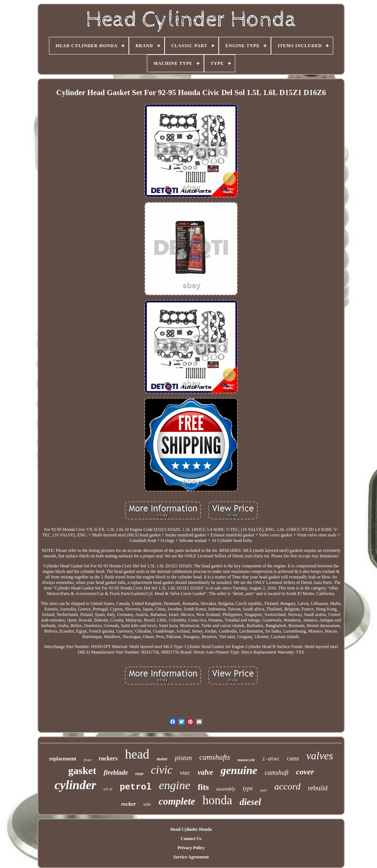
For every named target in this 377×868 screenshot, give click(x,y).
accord (287, 786)
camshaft (277, 773)
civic (162, 770)
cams (293, 758)
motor (162, 759)
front (87, 760)
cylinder (75, 785)
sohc (147, 804)
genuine (239, 770)
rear (139, 773)
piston (183, 758)
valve (205, 772)
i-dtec (271, 759)
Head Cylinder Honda (191, 829)
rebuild (318, 788)
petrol (135, 787)
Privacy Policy (191, 848)
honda (217, 800)
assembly (226, 789)
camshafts (215, 757)
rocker (128, 804)
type (248, 788)
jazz (264, 790)
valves (320, 756)
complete (177, 801)
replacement (63, 759)
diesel (250, 802)
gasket (82, 771)
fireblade (116, 773)
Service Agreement (191, 857)
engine (175, 785)
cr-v (108, 789)
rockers (108, 758)
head (137, 754)
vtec (185, 773)
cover (305, 772)
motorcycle (246, 760)
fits (203, 787)
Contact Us (191, 839)
